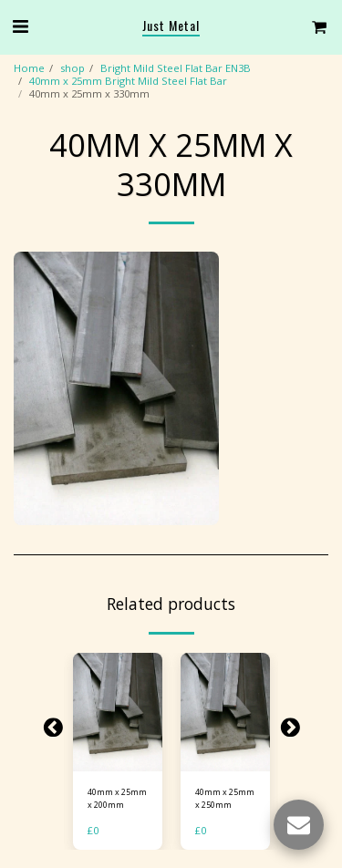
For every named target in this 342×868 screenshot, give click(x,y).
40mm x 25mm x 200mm (117, 798)
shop (73, 68)
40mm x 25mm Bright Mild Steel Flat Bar (128, 81)
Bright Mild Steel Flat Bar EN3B (176, 68)
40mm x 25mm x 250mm (225, 798)
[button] (20, 26)
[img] (118, 713)
